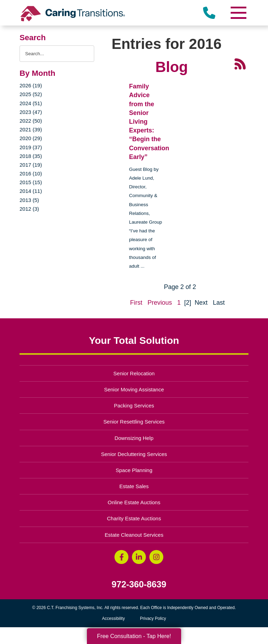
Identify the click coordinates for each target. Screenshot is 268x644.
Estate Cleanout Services (134, 535)
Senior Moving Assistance (134, 389)
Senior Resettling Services (134, 422)
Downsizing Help (134, 438)
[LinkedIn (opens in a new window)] (139, 557)
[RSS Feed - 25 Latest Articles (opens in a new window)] (240, 64)
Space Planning (134, 470)
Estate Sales (134, 486)
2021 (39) (31, 129)
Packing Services (134, 406)
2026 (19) (31, 85)
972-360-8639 (139, 584)
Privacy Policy (153, 618)
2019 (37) (31, 147)
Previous (160, 303)
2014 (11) (31, 191)
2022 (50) (31, 121)
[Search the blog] (57, 54)
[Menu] (238, 13)
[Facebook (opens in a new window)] (121, 557)
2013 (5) (29, 200)
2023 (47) (31, 112)
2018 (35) (31, 156)
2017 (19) (31, 165)
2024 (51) (31, 103)
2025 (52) (31, 94)
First (136, 303)
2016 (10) (31, 173)
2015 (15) (31, 182)
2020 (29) (31, 138)
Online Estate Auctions (134, 502)
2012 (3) (29, 209)
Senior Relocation (134, 373)
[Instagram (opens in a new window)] (156, 557)
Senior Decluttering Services (134, 454)
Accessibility (113, 618)
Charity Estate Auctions (134, 518)
